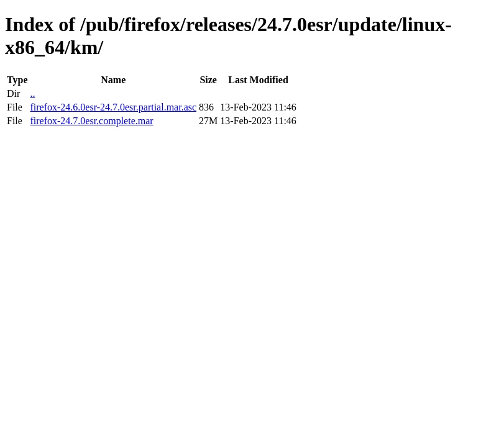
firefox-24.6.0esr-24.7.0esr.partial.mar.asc (113, 107)
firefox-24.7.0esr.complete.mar (91, 121)
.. (32, 93)
